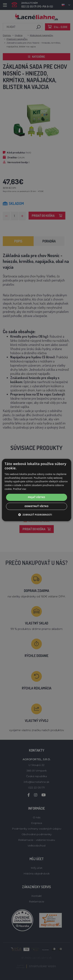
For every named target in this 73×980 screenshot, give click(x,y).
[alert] (36, 490)
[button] (36, 515)
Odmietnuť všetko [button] (36, 506)
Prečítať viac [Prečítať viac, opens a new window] (20, 489)
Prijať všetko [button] (36, 497)
